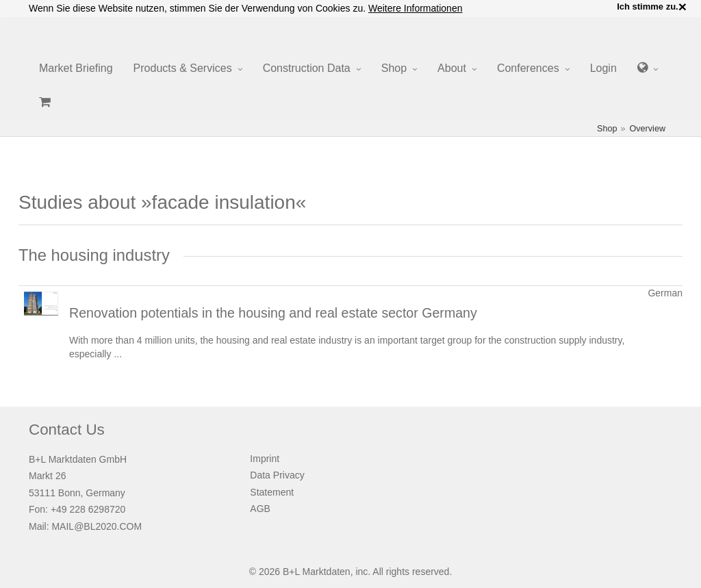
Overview (648, 129)
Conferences (528, 68)
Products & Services (183, 68)
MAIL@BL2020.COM (97, 526)
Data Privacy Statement (277, 484)
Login (603, 68)
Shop (394, 68)
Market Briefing (76, 68)
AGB (260, 509)
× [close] (683, 7)
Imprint (265, 459)
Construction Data (307, 68)
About (452, 68)
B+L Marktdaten (317, 572)
